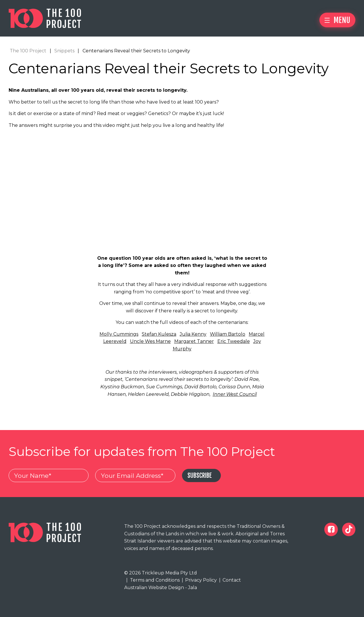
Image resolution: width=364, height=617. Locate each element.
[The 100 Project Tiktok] (349, 530)
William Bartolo (228, 334)
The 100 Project (28, 51)
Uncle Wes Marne (150, 342)
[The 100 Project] (45, 18)
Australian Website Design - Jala (161, 588)
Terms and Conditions (153, 580)
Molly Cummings (119, 334)
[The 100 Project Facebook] (331, 530)
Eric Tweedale (234, 342)
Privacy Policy (199, 580)
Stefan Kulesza (159, 334)
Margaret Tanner (194, 342)
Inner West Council (235, 394)
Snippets (64, 51)
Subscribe (200, 476)
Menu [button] (337, 20)
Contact (230, 580)
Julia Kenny (193, 334)
